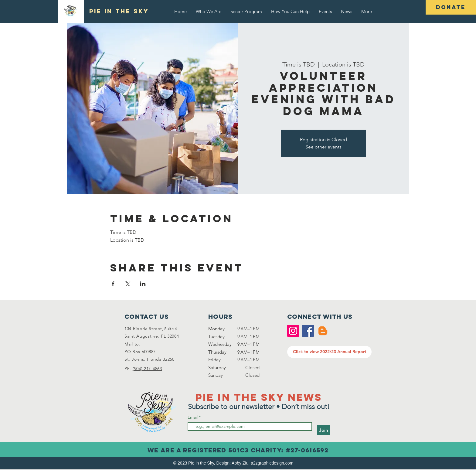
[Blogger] (323, 331)
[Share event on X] (128, 284)
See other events (323, 147)
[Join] (323, 430)
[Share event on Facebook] (113, 284)
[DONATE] (451, 7)
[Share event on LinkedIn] (143, 284)
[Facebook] (308, 331)
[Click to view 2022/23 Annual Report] (329, 352)
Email (193, 417)
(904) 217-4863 (147, 369)
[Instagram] (293, 331)
